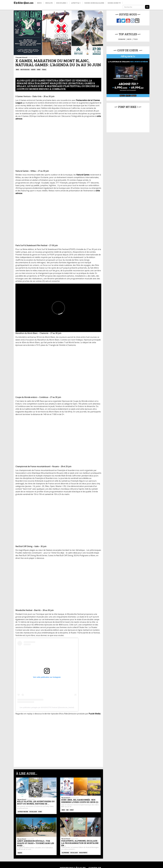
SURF (39, 69)
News (39, 3)
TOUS (135, 39)
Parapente (83, 833)
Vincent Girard (21, 57)
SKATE (33, 69)
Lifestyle (76, 3)
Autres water (23, 812)
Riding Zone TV (114, 3)
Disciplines (62, 3)
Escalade (33, 812)
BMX (18, 69)
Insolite (49, 3)
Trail (44, 69)
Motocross (25, 69)
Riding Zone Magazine (94, 3)
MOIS (129, 39)
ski (67, 810)
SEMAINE (122, 39)
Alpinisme (65, 833)
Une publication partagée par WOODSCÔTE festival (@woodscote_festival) (47, 707)
